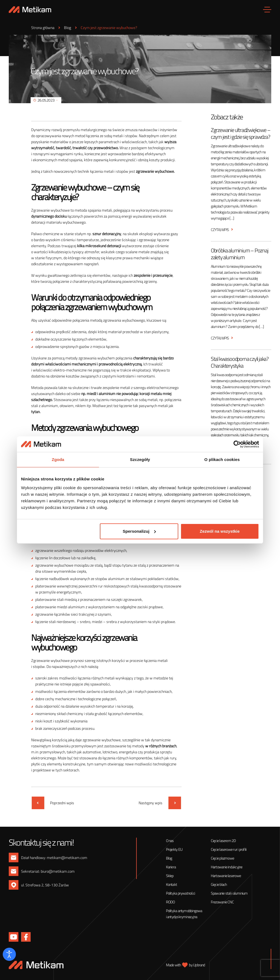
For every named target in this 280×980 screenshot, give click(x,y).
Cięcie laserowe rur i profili (229, 849)
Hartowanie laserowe (226, 876)
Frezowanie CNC (222, 902)
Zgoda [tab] (58, 460)
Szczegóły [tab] (140, 460)
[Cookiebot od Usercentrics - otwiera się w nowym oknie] (235, 444)
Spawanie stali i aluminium (229, 893)
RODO (170, 902)
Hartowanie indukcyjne (227, 867)
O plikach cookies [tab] (222, 460)
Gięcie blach (219, 884)
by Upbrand (197, 965)
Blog (169, 858)
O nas (170, 841)
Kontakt (171, 884)
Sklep (170, 876)
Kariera (171, 867)
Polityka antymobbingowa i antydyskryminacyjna (184, 914)
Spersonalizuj (139, 531)
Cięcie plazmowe (222, 858)
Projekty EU (174, 849)
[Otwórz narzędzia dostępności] (9, 954)
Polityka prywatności (180, 893)
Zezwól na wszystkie (220, 531)
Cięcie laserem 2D (223, 841)
